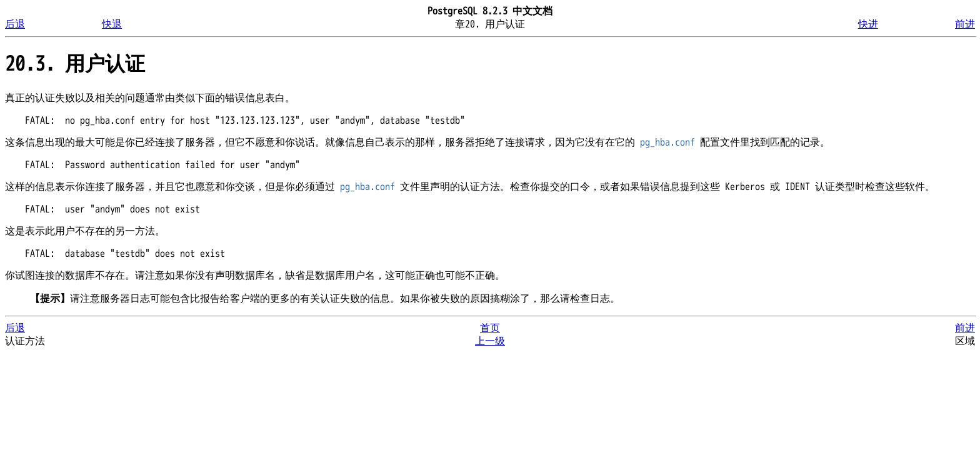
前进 (965, 24)
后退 (15, 24)
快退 (112, 24)
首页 (490, 328)
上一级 (490, 341)
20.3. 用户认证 (75, 64)
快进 (868, 24)
